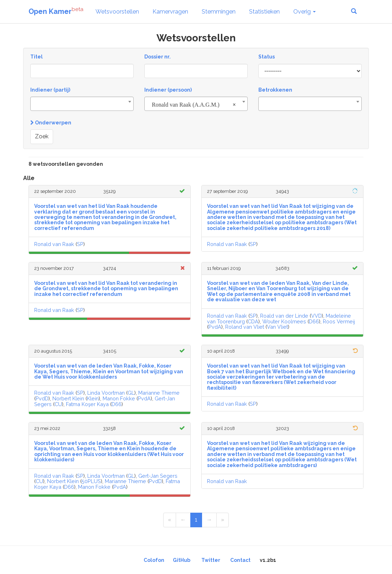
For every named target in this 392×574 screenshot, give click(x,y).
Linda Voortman (106, 393)
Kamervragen (170, 12)
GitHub (182, 560)
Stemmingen (219, 12)
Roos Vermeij (339, 321)
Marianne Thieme (159, 393)
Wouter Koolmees (284, 321)
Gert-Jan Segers (158, 476)
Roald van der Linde (284, 316)
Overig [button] (305, 12)
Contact (240, 560)
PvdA (215, 327)
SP (80, 244)
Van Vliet (277, 327)
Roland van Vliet (245, 327)
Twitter (211, 560)
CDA (253, 321)
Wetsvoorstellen (117, 12)
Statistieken (264, 12)
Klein (93, 398)
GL (131, 393)
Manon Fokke (119, 398)
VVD (316, 316)
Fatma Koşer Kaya (87, 404)
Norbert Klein (68, 398)
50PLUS (91, 481)
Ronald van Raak (54, 244)
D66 (314, 321)
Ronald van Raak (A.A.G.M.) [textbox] (194, 105)
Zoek (42, 136)
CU (58, 404)
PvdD (42, 398)
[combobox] (82, 104)
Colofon (154, 560)
